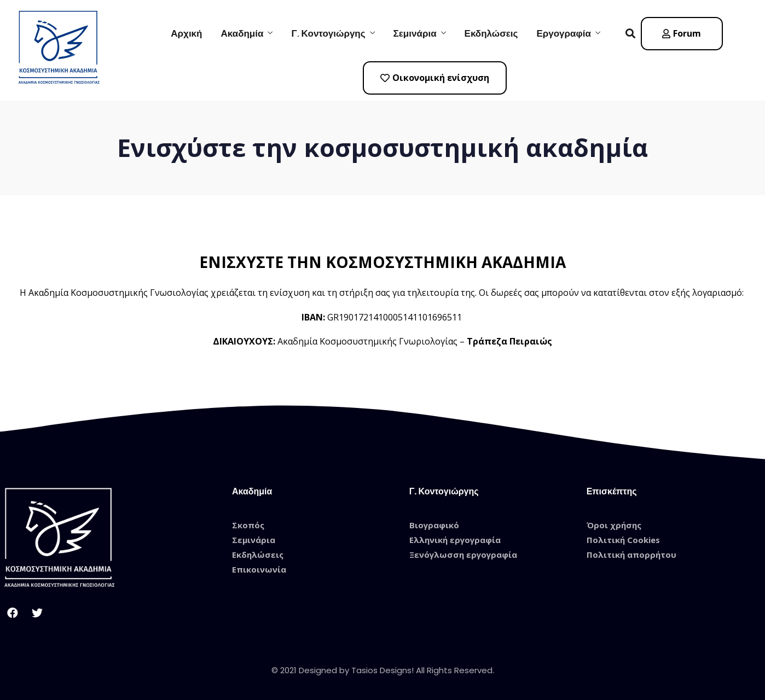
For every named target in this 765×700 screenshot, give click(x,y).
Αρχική (186, 33)
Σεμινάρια (415, 33)
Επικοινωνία (259, 569)
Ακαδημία (242, 33)
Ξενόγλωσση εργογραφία (463, 555)
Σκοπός (248, 525)
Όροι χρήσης (614, 525)
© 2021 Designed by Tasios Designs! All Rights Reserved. (383, 670)
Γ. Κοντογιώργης (328, 33)
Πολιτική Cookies (623, 540)
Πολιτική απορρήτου (631, 555)
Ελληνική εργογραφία (455, 540)
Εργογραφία (563, 33)
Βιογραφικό (434, 525)
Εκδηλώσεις (491, 33)
